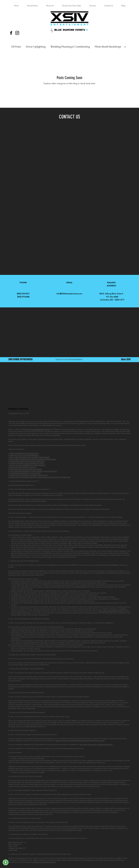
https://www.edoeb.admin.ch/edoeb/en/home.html (96, 745)
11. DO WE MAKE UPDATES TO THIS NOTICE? (25, 473)
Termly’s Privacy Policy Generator (45, 862)
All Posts (16, 47)
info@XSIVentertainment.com (69, 294)
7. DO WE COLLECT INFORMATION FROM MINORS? (27, 465)
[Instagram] (17, 33)
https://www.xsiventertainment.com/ (38, 429)
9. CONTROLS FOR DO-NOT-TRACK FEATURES (25, 469)
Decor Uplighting (36, 47)
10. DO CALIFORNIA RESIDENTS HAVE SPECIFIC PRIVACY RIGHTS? (33, 471)
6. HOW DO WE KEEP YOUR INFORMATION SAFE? (26, 463)
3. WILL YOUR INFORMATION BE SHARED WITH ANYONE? (29, 457)
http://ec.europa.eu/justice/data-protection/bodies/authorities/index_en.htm (80, 741)
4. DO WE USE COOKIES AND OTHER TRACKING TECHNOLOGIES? (32, 459)
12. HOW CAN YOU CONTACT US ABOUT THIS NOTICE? (28, 475)
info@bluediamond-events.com (52, 425)
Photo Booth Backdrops (108, 47)
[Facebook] (11, 33)
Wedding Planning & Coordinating (70, 47)
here (91, 860)
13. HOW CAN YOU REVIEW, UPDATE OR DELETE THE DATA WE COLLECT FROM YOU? (40, 477)
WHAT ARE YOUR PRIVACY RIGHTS (111, 611)
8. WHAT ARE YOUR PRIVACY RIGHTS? (22, 467)
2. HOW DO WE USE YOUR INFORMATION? (24, 455)
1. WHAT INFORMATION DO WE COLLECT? (24, 453)
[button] (125, 47)
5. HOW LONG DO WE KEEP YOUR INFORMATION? (27, 461)
